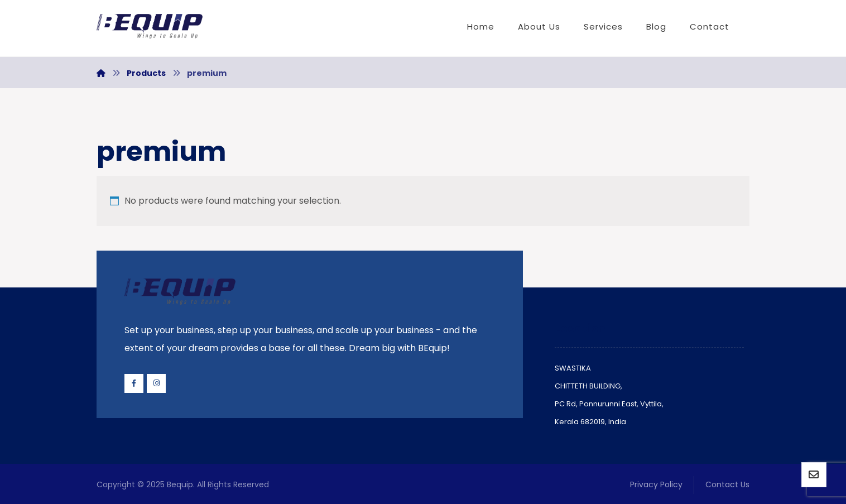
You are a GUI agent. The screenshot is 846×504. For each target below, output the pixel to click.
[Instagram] (156, 383)
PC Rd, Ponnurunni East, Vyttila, (609, 404)
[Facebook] (134, 383)
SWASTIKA (573, 368)
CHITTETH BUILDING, (588, 386)
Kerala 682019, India (590, 422)
